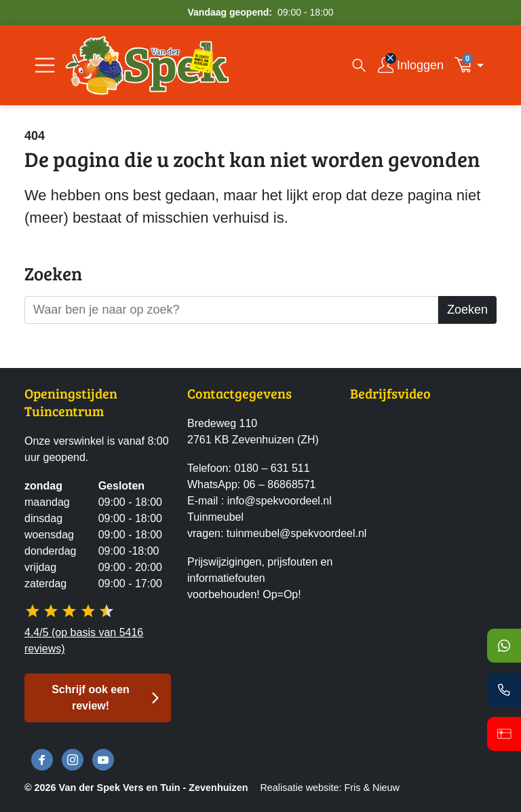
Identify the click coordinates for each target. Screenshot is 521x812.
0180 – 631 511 (272, 468)
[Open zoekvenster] (359, 65)
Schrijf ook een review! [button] (91, 698)
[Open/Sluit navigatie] (45, 65)
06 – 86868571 (280, 484)
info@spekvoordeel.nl (279, 501)
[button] (473, 65)
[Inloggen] (411, 65)
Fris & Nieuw (372, 788)
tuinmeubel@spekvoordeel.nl (297, 533)
